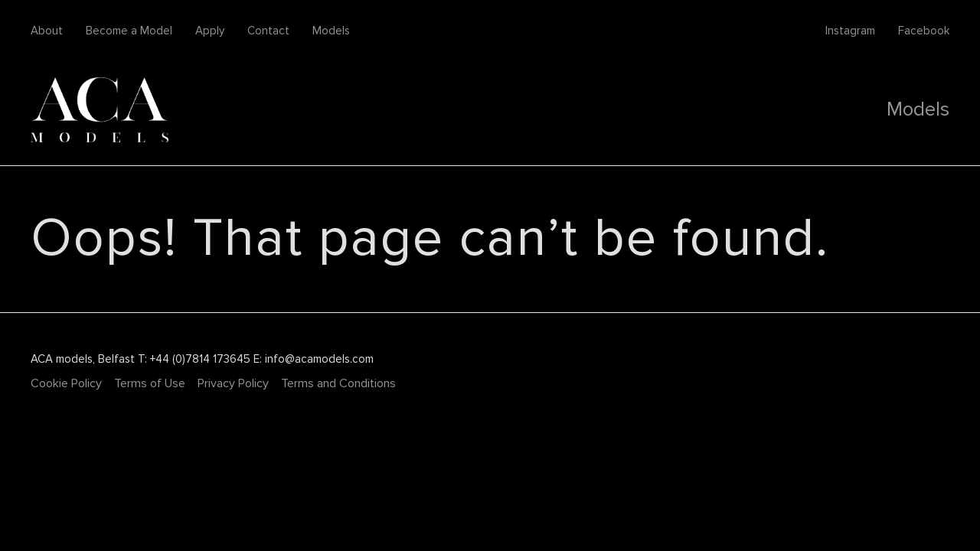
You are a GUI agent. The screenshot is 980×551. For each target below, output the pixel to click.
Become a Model (129, 31)
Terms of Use (150, 383)
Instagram (850, 31)
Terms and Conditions (338, 383)
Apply (210, 31)
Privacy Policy (233, 383)
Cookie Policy (66, 383)
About (47, 31)
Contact (268, 31)
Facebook (924, 31)
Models (331, 31)
